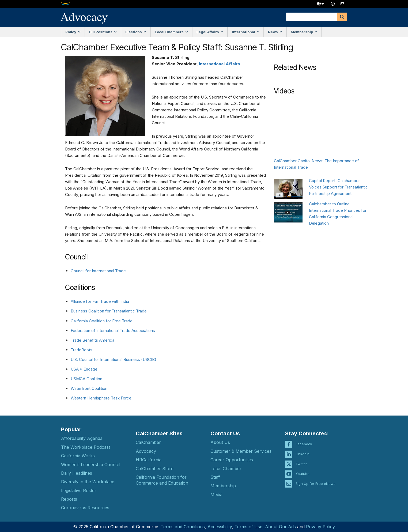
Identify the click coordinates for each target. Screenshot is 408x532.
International (246, 32)
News (275, 32)
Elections (136, 32)
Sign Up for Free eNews (316, 480)
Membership (304, 32)
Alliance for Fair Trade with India (100, 301)
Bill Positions (103, 32)
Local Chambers (171, 32)
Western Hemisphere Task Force (101, 398)
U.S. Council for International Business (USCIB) (114, 359)
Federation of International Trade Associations (113, 331)
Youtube (303, 470)
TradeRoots (82, 350)
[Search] (342, 17)
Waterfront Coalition (89, 388)
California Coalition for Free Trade (102, 321)
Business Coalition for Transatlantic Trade (109, 311)
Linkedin (303, 450)
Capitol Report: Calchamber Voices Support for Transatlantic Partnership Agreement (338, 187)
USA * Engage (84, 369)
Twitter (301, 460)
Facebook (304, 440)
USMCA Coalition (86, 379)
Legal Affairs (210, 32)
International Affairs (220, 64)
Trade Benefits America (92, 340)
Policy (73, 32)
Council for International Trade (98, 271)
